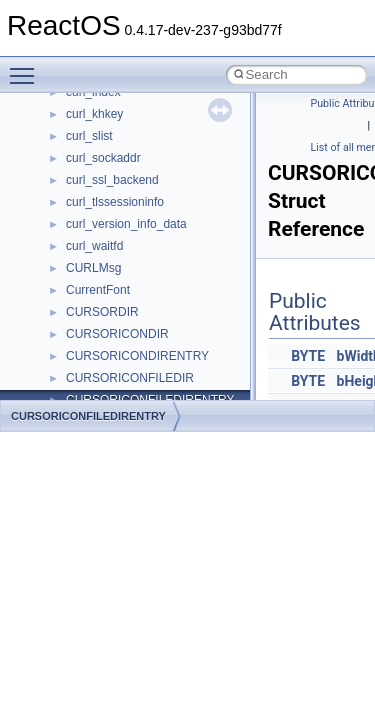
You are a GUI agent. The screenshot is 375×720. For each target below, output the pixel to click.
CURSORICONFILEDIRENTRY (88, 416)
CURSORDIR (102, 312)
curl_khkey (94, 114)
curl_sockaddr (103, 158)
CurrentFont (98, 290)
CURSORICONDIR (117, 334)
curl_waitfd (94, 246)
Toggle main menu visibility (27, 67)
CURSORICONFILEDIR (130, 378)
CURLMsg (93, 268)
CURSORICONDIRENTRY (137, 356)
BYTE (308, 356)
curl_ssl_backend (112, 180)
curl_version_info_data (126, 224)
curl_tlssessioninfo (115, 202)
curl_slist (89, 136)
